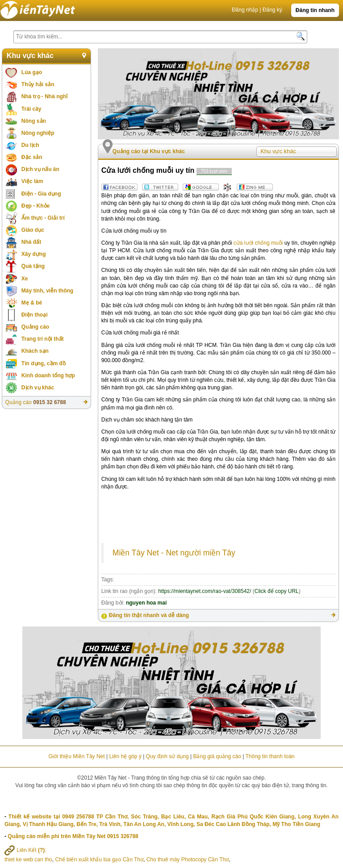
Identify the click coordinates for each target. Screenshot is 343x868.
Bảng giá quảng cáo (217, 756)
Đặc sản (32, 157)
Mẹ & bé (32, 303)
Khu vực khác (30, 56)
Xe (25, 279)
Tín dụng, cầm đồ (44, 363)
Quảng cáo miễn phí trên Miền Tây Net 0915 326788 (73, 836)
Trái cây (31, 109)
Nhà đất (31, 242)
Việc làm (32, 181)
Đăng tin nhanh (315, 10)
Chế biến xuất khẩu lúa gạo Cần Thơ (99, 860)
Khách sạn (35, 351)
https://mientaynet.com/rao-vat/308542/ (205, 591)
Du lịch (30, 145)
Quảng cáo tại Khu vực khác (149, 151)
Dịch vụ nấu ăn (40, 169)
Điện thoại (35, 315)
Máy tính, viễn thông (47, 291)
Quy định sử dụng (167, 756)
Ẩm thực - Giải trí (43, 218)
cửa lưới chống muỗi (258, 243)
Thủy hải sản (38, 84)
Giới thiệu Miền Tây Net (76, 756)
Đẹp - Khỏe (36, 206)
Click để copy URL (277, 591)
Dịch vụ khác (38, 388)
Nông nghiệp (38, 133)
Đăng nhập (245, 10)
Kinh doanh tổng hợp (48, 376)
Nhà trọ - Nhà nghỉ (44, 96)
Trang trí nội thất (43, 339)
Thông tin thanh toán (270, 756)
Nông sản (34, 121)
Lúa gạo (32, 72)
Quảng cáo (35, 327)
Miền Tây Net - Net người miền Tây (174, 553)
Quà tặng (33, 266)
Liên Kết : (25, 850)
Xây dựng (34, 254)
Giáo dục (33, 230)
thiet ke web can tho (28, 860)
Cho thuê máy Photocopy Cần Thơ (188, 860)
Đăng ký (272, 10)
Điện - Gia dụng (41, 194)
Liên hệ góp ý (125, 756)
